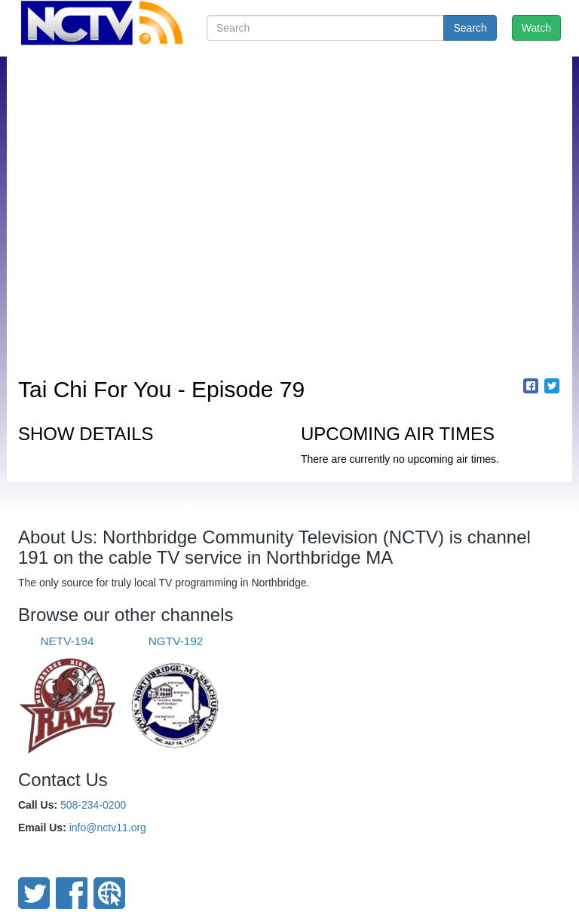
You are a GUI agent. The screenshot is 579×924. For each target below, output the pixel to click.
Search (470, 28)
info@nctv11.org (108, 828)
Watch (536, 28)
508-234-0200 (93, 805)
